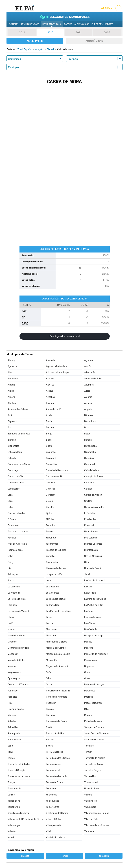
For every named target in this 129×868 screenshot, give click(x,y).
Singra (49, 746)
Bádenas (89, 415)
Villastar (12, 831)
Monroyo (89, 648)
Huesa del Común (93, 568)
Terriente (89, 746)
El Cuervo (12, 519)
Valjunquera (90, 807)
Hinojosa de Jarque (56, 568)
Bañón (49, 421)
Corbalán (51, 495)
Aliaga (11, 391)
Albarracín (90, 372)
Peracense (90, 691)
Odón (87, 672)
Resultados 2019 (52, 24)
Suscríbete (106, 8)
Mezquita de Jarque (94, 636)
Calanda (12, 458)
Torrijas (11, 782)
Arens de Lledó (54, 409)
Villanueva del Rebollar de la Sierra (25, 819)
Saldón (50, 727)
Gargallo (50, 556)
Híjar (10, 568)
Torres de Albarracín (56, 776)
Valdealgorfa (14, 801)
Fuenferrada (52, 544)
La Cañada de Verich (95, 580)
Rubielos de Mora (93, 721)
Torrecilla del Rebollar (19, 764)
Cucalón (50, 507)
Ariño (10, 415)
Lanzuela (12, 605)
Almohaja (51, 397)
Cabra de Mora (15, 452)
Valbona (88, 795)
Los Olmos (90, 623)
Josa (48, 580)
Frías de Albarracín (17, 544)
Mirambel (12, 642)
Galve (10, 556)
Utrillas (11, 795)
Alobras (88, 397)
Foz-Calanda (91, 538)
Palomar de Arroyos (94, 685)
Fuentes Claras (15, 550)
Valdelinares (90, 801)
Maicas (11, 629)
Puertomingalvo (16, 709)
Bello (87, 428)
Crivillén (88, 501)
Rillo (86, 709)
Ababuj (11, 360)
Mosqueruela (91, 660)
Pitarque (89, 697)
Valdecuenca (53, 801)
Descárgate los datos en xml (64, 336)
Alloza (87, 391)
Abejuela (50, 360)
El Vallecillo (90, 519)
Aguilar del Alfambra (56, 366)
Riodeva (12, 715)
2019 (22, 32)
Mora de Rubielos (16, 660)
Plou (10, 703)
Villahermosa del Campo (97, 813)
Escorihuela (14, 525)
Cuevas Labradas (16, 513)
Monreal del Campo (56, 648)
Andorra (88, 403)
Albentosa (13, 379)
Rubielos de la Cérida (57, 721)
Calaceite (51, 452)
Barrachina (90, 421)
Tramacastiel (91, 782)
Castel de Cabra (16, 483)
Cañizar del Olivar (17, 476)
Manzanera (52, 629)
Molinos (88, 642)
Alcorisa (50, 385)
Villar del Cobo (53, 819)
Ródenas (50, 715)
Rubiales (12, 721)
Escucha (50, 525)
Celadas (88, 489)
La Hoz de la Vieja (17, 599)
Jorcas (11, 580)
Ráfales (50, 709)
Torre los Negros (93, 770)
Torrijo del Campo (55, 782)
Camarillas (51, 464)
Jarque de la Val (54, 574)
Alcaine (50, 379)
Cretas (49, 501)
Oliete (87, 678)
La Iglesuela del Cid (56, 599)
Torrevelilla (90, 776)
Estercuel (89, 525)
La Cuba (88, 587)
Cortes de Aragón (93, 495)
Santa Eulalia (14, 740)
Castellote (51, 483)
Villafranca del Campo (57, 813)
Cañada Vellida (92, 470)
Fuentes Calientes (93, 544)
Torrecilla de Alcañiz (95, 758)
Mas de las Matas (16, 636)
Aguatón (88, 360)
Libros (11, 617)
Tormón (88, 752)
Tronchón (51, 789)
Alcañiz (11, 385)
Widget (109, 24)
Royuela (88, 715)
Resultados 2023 (30, 24)
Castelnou (89, 483)
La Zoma (89, 611)
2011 (79, 32)
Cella (10, 495)
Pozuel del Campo (93, 703)
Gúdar (87, 562)
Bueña (49, 446)
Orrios (49, 685)
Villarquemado (53, 825)
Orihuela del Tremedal (19, 685)
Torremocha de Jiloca (19, 776)
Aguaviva (12, 366)
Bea (10, 428)
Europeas (97, 24)
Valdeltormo (14, 807)
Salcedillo (13, 727)
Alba (10, 372)
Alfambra (89, 385)
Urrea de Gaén (92, 789)
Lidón (49, 617)
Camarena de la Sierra (19, 464)
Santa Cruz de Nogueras (97, 733)
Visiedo (11, 837)
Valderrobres (53, 807)
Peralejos (12, 697)
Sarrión (50, 740)
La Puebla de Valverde (19, 611)
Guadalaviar (52, 562)
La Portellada (53, 605)
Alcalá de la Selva (93, 379)
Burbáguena (90, 446)
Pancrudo (13, 691)
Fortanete (51, 538)
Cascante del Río (54, 476)
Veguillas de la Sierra (18, 813)
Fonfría (50, 532)
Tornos (11, 758)
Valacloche (52, 795)
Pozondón (51, 703)
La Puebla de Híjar (94, 605)
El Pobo (50, 519)
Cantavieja (13, 470)
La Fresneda (14, 593)
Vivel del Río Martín (56, 837)
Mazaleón (51, 636)
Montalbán (13, 654)
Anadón (50, 403)
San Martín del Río (55, 733)
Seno (10, 746)
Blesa (49, 440)
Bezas (87, 434)
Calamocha (90, 452)
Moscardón (52, 660)
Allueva (11, 397)
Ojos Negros (14, 678)
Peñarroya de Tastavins (58, 691)
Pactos (68, 24)
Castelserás (14, 489)
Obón (49, 672)
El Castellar (90, 513)
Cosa (10, 501)
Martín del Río (91, 629)
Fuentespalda (91, 550)
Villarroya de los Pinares (97, 825)
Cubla (10, 507)
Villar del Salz (91, 819)
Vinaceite (89, 831)
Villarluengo (14, 825)
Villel (48, 831)
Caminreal (89, 464)
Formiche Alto (91, 532)
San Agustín (14, 733)
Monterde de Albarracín (96, 654)
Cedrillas (50, 489)
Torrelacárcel (53, 770)
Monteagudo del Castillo (58, 654)
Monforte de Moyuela (18, 648)
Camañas (89, 458)
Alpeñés (12, 403)
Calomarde (52, 458)
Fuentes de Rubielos (56, 550)
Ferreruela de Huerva (18, 532)
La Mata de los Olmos (95, 599)
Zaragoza (104, 856)
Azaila (49, 415)
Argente (88, 409)
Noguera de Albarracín (58, 666)
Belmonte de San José (19, 434)
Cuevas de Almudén (94, 507)
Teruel (11, 752)
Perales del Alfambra (57, 697)
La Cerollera (14, 587)
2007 (107, 32)
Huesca (25, 856)
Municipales (35, 41)
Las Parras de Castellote (58, 611)
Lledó (10, 623)
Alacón (88, 366)
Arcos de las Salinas (18, 409)
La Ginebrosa (53, 593)
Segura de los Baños (95, 740)
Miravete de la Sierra (57, 642)
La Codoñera (53, 587)
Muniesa (12, 666)
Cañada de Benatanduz (58, 470)
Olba (48, 678)
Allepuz (50, 391)
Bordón (88, 440)
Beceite (50, 428)
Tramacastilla (15, 789)
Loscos (50, 623)
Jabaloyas (13, 574)
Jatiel (87, 574)
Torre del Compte (16, 770)
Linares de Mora (92, 617)
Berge (49, 434)
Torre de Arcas (54, 764)
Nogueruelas (14, 672)
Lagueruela (90, 593)
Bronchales (13, 446)
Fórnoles (12, 538)
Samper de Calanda (94, 727)
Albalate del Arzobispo (57, 372)
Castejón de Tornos (94, 476)
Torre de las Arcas (94, 764)
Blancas (12, 440)
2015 (50, 32)
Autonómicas (94, 41)
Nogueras (89, 666)
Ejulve (49, 513)
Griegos (11, 562)
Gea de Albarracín (93, 556)
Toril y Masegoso (54, 752)
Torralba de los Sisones (58, 758)
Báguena (12, 421)
